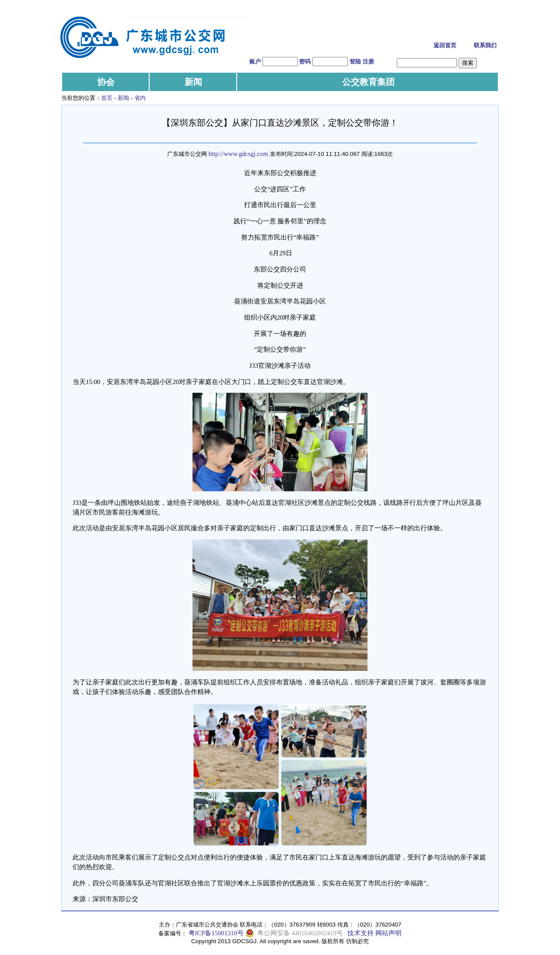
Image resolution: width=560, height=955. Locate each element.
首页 (107, 98)
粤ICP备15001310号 (216, 933)
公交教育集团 (368, 82)
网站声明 (388, 933)
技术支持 (360, 933)
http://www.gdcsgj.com (238, 154)
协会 (106, 82)
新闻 (193, 82)
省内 (140, 98)
